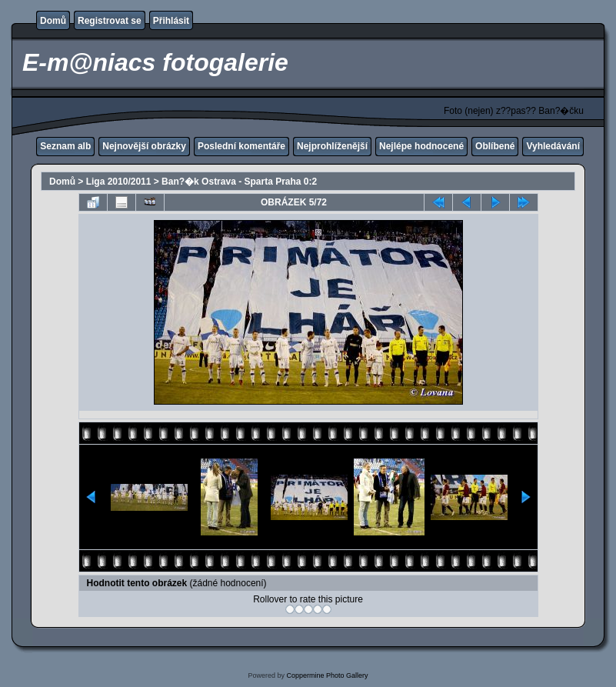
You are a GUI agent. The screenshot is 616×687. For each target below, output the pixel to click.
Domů (53, 21)
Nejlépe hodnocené (421, 146)
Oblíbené (495, 146)
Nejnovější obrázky (144, 146)
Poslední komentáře (241, 146)
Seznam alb (65, 146)
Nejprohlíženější (332, 146)
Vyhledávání (553, 146)
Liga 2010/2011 (119, 182)
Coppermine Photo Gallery (327, 675)
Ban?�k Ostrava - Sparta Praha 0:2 (239, 182)
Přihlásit (171, 21)
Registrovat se (110, 21)
